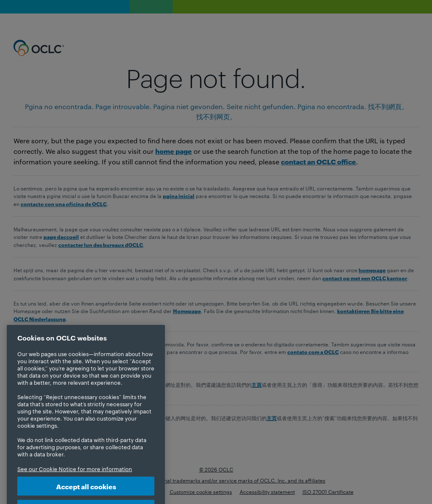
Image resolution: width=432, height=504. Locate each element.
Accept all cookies (86, 493)
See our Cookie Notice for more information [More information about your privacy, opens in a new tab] (75, 475)
